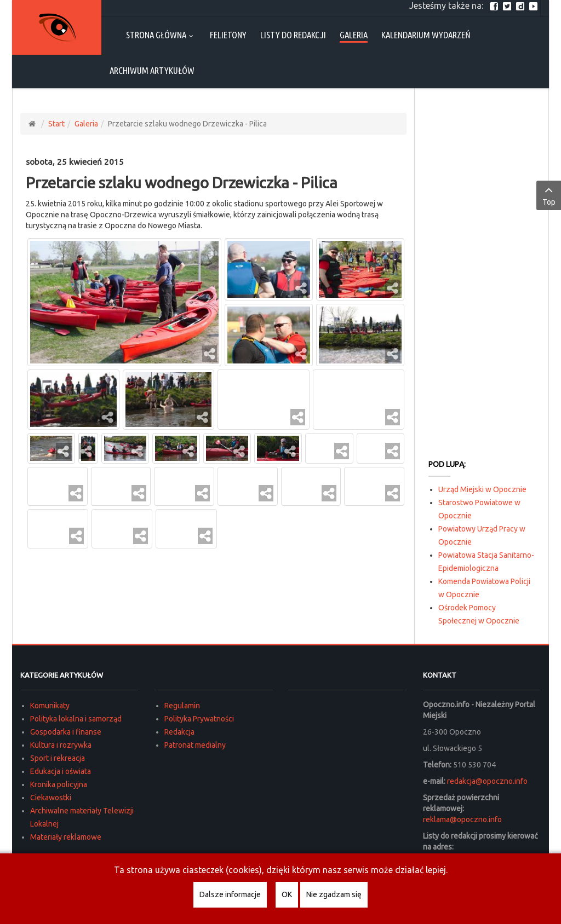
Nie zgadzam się (334, 894)
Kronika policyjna (59, 784)
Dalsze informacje (230, 894)
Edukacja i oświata (61, 771)
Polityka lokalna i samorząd (76, 719)
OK (287, 894)
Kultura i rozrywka (61, 745)
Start (56, 124)
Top (549, 195)
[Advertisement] (482, 277)
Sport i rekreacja (58, 758)
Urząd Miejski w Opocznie (482, 489)
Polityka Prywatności (199, 719)
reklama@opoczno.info (462, 819)
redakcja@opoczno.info (487, 781)
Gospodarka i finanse (66, 732)
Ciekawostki (51, 798)
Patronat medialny (195, 745)
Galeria (86, 124)
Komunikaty (50, 706)
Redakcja (179, 732)
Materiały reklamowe (66, 837)
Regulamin (182, 706)
